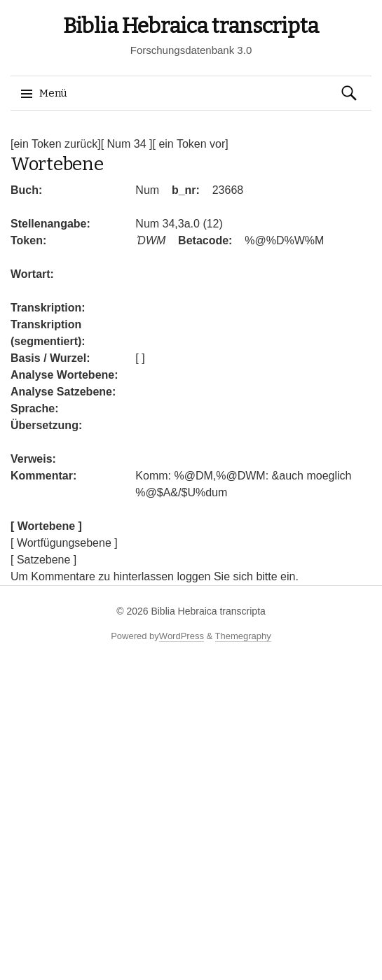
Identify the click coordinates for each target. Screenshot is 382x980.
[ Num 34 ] (127, 144)
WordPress (182, 636)
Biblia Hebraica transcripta (191, 26)
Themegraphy (243, 636)
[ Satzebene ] (43, 560)
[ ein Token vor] (190, 144)
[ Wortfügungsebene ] (64, 543)
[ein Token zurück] (56, 144)
